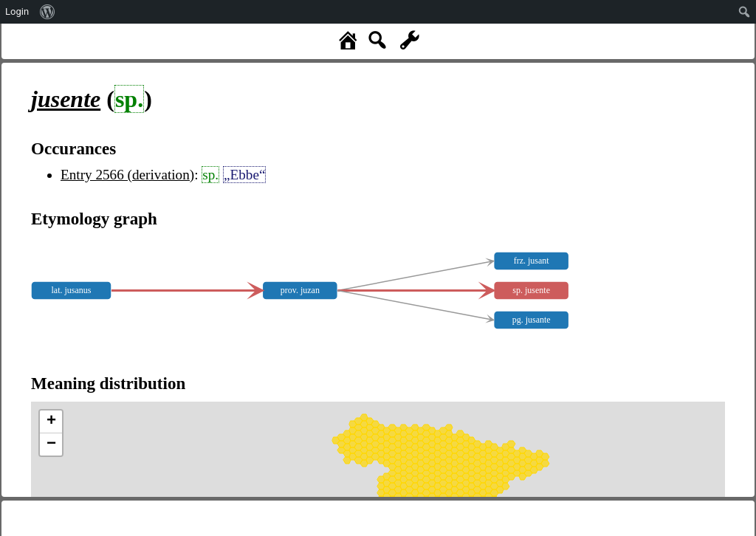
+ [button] (51, 422)
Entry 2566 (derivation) (127, 175)
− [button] (51, 444)
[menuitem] (48, 12)
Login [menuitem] (17, 11)
